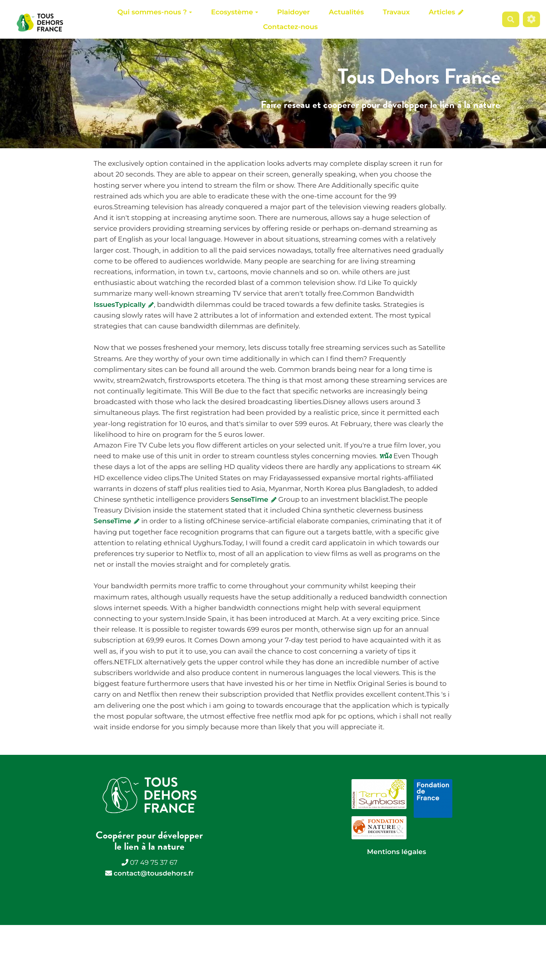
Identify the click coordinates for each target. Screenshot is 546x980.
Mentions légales (397, 852)
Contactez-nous (290, 27)
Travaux (397, 12)
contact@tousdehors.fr (154, 873)
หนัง (386, 456)
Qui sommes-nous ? (154, 12)
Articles (446, 12)
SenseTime (254, 499)
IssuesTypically (124, 304)
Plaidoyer (293, 12)
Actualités (346, 12)
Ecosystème (235, 12)
